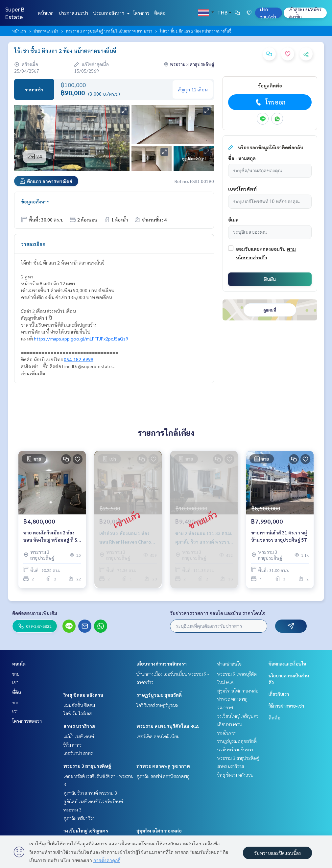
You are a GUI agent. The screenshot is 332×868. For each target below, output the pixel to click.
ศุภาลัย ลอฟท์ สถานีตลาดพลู (163, 776)
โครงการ (141, 13)
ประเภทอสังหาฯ (111, 13)
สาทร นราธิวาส (79, 726)
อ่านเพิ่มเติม (33, 373)
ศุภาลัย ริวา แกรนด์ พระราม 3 (90, 793)
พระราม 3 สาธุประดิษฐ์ (87, 766)
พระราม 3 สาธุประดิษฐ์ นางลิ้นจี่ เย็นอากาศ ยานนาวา (109, 31)
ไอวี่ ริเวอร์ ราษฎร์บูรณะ (157, 705)
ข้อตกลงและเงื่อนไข (287, 664)
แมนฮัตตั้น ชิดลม (79, 705)
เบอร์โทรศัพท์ (242, 189)
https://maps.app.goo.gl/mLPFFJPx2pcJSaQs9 (81, 339)
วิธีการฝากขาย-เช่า (286, 706)
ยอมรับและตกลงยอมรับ (261, 249)
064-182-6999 (79, 359)
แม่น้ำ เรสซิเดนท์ (79, 736)
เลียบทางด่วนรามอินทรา (162, 664)
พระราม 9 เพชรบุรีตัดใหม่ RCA (168, 726)
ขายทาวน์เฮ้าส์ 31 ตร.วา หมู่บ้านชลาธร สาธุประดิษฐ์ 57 (279, 536)
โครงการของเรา (27, 721)
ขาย (16, 674)
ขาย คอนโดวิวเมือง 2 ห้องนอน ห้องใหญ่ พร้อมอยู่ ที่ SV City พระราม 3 (52, 537)
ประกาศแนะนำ (73, 13)
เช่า (15, 682)
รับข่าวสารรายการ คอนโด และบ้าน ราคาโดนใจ (218, 613)
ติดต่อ (160, 13)
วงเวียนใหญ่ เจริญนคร (86, 831)
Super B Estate (15, 13)
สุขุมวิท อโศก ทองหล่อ (159, 831)
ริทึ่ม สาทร (72, 745)
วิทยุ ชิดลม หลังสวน (83, 695)
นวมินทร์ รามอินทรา (235, 749)
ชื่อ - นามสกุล (242, 158)
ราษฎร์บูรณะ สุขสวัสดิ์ (159, 695)
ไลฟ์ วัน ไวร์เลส (78, 713)
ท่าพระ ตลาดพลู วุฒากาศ (163, 766)
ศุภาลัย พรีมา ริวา (79, 818)
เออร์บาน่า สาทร (78, 753)
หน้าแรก (46, 13)
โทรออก (270, 102)
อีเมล (233, 220)
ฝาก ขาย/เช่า (268, 13)
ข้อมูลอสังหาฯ (35, 201)
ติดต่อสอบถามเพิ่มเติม (35, 613)
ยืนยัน (270, 279)
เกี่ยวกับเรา (279, 694)
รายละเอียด (33, 244)
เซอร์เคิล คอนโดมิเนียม (158, 736)
